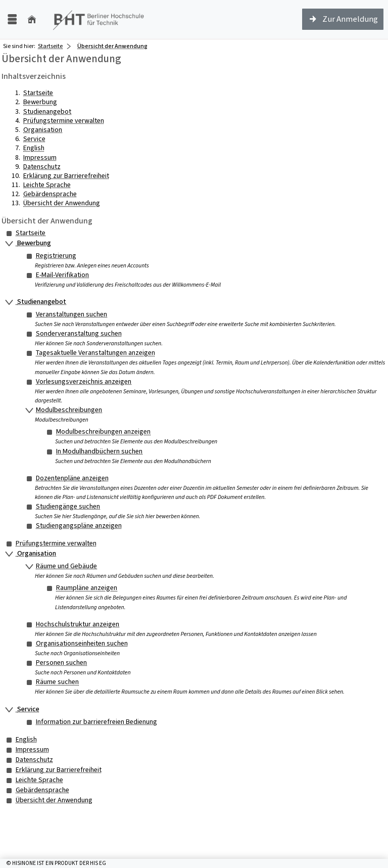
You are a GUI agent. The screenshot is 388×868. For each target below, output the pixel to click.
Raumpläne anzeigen (87, 588)
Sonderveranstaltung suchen (79, 333)
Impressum (40, 157)
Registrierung (56, 256)
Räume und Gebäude (66, 566)
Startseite (50, 46)
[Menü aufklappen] (12, 19)
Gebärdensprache (50, 194)
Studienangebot (47, 111)
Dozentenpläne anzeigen (72, 478)
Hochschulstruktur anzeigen (78, 624)
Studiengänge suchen (68, 506)
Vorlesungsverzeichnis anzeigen (84, 381)
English (34, 148)
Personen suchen (61, 663)
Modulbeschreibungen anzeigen (103, 431)
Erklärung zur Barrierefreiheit (66, 176)
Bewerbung (40, 102)
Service (34, 139)
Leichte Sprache (47, 185)
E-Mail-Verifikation (62, 275)
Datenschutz (42, 167)
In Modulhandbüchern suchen (99, 451)
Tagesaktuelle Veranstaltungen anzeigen (95, 353)
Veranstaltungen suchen (71, 314)
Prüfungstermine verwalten (64, 121)
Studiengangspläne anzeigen (79, 526)
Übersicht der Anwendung (62, 203)
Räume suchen (57, 682)
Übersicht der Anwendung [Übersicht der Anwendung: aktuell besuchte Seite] (112, 46)
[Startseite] (32, 19)
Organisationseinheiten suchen (82, 643)
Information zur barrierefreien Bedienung (96, 722)
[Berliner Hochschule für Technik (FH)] (99, 19)
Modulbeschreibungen (69, 410)
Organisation (43, 130)
